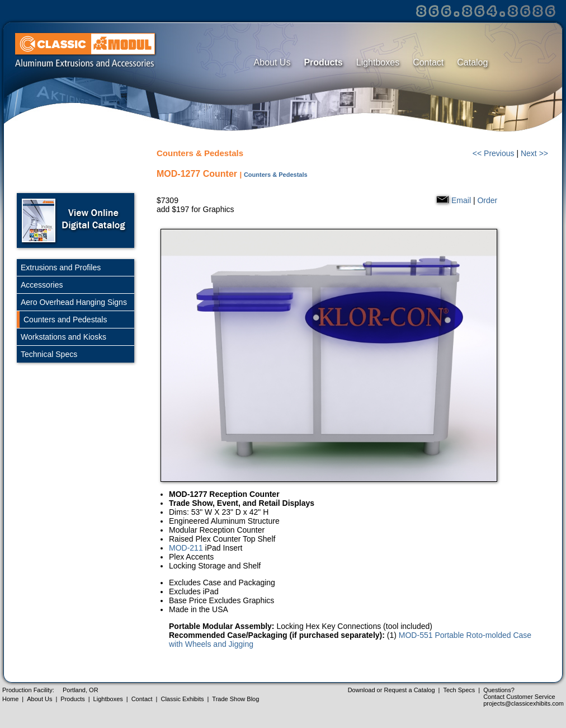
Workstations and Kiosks (63, 337)
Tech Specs (459, 690)
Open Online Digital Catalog (76, 220)
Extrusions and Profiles (61, 267)
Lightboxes (378, 62)
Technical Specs (49, 354)
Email (461, 200)
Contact (428, 62)
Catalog (472, 62)
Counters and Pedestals (65, 320)
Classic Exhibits (182, 699)
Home (10, 699)
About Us (272, 62)
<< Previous (494, 153)
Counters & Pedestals (276, 175)
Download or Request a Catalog (392, 690)
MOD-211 (186, 548)
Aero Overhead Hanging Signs (74, 302)
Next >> (534, 153)
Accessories (42, 285)
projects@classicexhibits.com (523, 703)
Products (323, 62)
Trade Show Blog (235, 699)
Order (487, 200)
